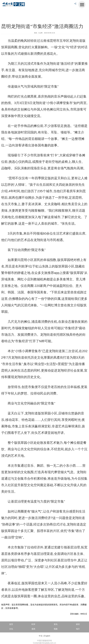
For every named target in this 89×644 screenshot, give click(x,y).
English (47, 636)
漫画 (33, 629)
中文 (41, 636)
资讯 (56, 624)
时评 (33, 624)
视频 (56, 629)
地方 (78, 629)
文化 (11, 629)
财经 (78, 624)
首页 (11, 624)
